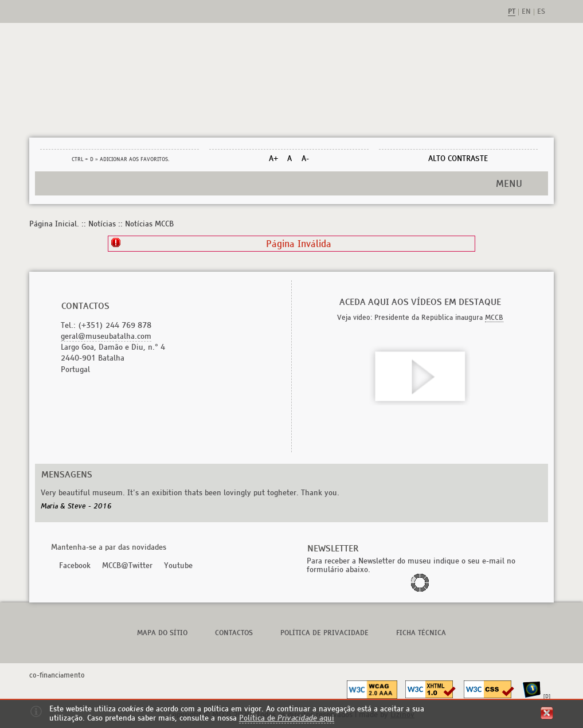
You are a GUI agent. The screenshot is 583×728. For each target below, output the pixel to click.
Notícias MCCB (149, 224)
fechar (547, 713)
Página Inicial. (54, 224)
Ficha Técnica (421, 633)
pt (512, 12)
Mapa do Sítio (162, 633)
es (541, 12)
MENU (509, 183)
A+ (273, 158)
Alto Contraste (458, 158)
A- (305, 158)
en (526, 12)
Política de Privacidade (324, 633)
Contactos (234, 633)
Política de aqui (287, 718)
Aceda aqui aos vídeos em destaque (420, 302)
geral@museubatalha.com (106, 336)
